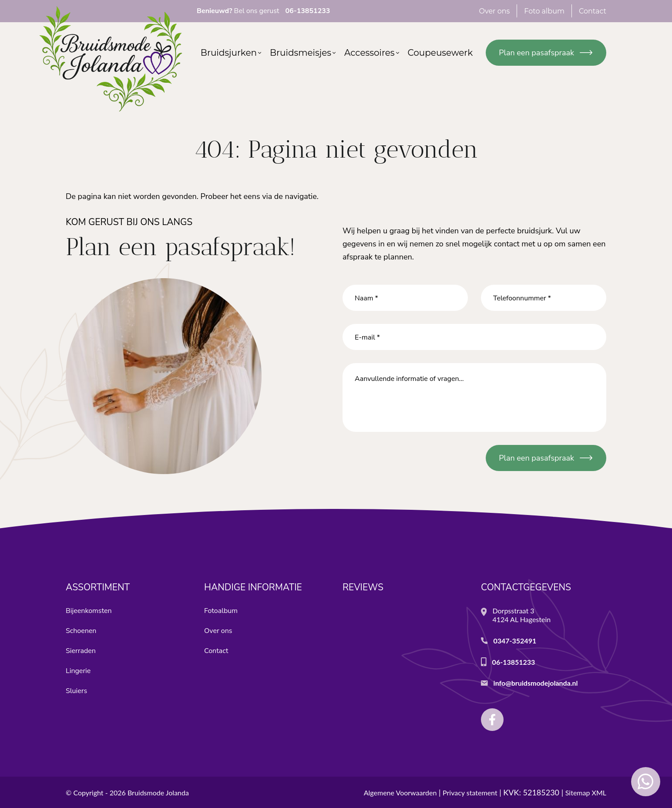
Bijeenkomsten (89, 611)
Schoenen (81, 631)
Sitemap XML (586, 793)
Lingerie (78, 671)
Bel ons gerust (263, 11)
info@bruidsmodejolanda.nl (536, 683)
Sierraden (81, 651)
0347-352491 (515, 641)
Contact (216, 651)
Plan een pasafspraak (536, 53)
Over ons (218, 631)
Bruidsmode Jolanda (158, 793)
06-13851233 (514, 662)
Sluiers (76, 691)
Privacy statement (470, 793)
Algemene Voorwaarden (400, 793)
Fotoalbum (221, 611)
